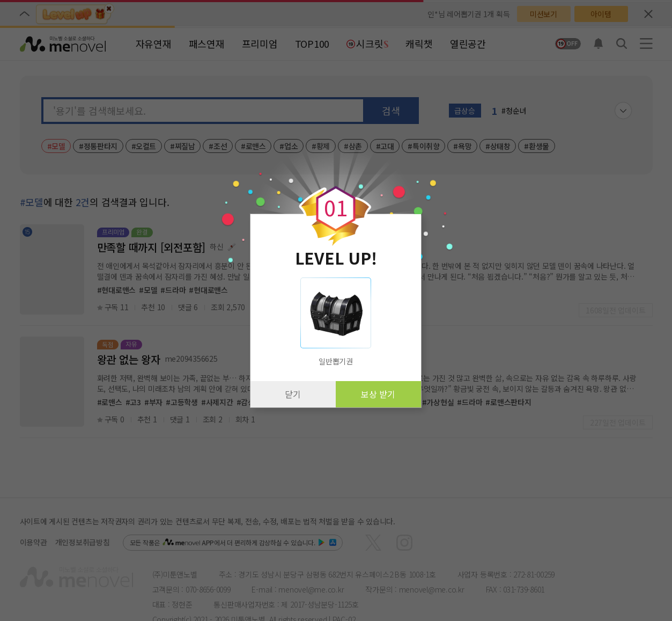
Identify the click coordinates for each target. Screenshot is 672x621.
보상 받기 (378, 394)
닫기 (293, 394)
